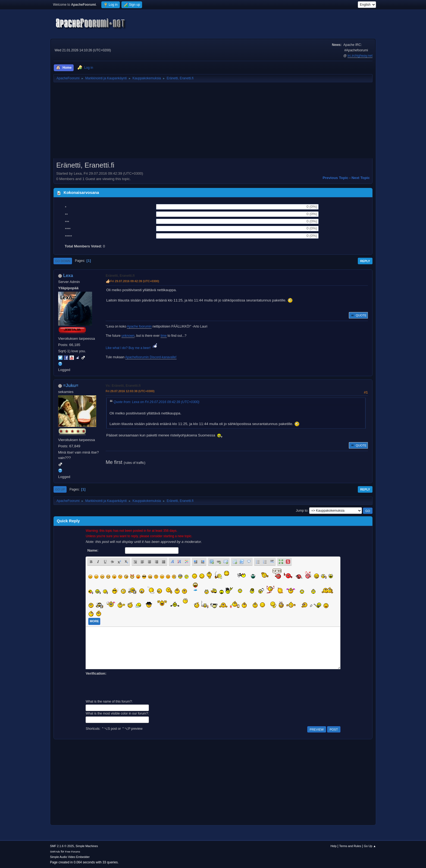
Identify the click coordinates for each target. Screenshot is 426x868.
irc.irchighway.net (360, 56)
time (164, 336)
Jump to (302, 511)
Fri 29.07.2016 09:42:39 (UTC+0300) (135, 281)
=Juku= (71, 386)
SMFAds (55, 852)
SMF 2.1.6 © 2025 (62, 846)
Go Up (60, 489)
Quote (358, 315)
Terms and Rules (350, 846)
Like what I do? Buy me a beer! (132, 348)
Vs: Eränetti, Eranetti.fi (123, 386)
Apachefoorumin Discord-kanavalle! (151, 357)
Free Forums (73, 852)
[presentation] (127, 687)
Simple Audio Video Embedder (70, 857)
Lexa (68, 276)
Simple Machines (87, 846)
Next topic (361, 178)
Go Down (63, 261)
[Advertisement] (213, 122)
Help (334, 846)
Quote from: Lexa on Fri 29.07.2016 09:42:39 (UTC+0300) (156, 402)
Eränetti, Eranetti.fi (120, 276)
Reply (365, 261)
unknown (128, 336)
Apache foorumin (139, 326)
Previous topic (335, 178)
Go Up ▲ (370, 846)
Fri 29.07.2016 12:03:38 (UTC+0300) (130, 391)
